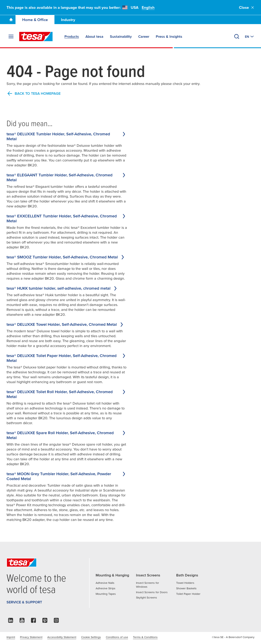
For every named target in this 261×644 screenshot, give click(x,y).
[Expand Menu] (11, 37)
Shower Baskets (186, 588)
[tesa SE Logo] (36, 37)
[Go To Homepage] (11, 20)
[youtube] (22, 621)
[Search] (237, 37)
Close (247, 7)
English (148, 7)
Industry (68, 20)
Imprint (11, 637)
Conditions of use (117, 637)
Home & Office (35, 20)
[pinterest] (45, 621)
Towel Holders (185, 583)
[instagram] (56, 621)
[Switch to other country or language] (250, 37)
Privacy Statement (31, 637)
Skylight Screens (147, 597)
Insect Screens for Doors (152, 592)
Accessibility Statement (62, 637)
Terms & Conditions (145, 637)
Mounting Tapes (106, 594)
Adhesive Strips (106, 588)
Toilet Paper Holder (188, 594)
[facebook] (33, 621)
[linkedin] (11, 621)
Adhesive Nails (105, 583)
